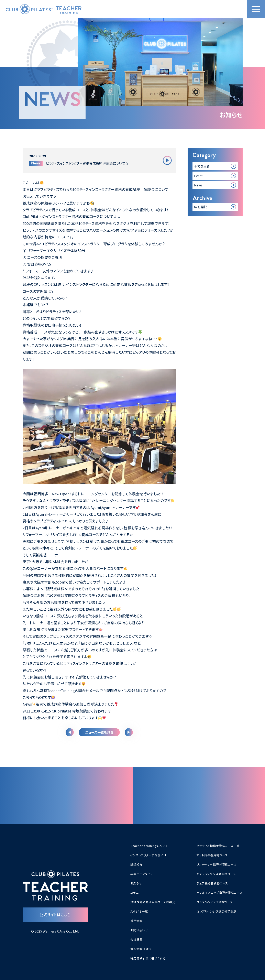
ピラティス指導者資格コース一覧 (218, 846)
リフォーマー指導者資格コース (217, 864)
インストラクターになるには (148, 855)
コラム (135, 893)
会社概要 (136, 939)
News (198, 185)
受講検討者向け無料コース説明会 (153, 902)
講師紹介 (136, 864)
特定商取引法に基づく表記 (148, 958)
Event (198, 176)
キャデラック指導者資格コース (216, 874)
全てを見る (202, 166)
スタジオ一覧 (139, 911)
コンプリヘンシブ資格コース (215, 902)
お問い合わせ (139, 930)
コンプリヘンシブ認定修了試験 (217, 911)
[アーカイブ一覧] (215, 207)
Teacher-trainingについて (149, 846)
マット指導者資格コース (212, 855)
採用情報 (136, 921)
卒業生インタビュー (143, 874)
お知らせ (136, 883)
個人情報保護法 (141, 949)
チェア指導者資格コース (212, 883)
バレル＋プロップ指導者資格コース (219, 893)
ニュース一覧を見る (99, 732)
